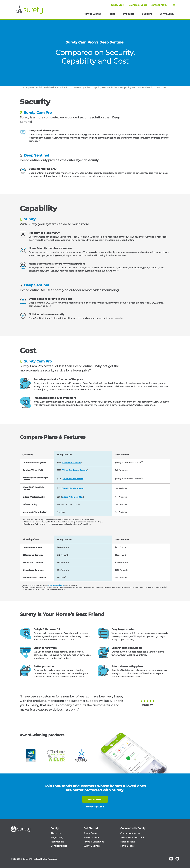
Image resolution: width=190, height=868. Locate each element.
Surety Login (118, 5)
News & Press (127, 846)
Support (147, 14)
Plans (112, 14)
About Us (56, 833)
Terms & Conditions (94, 842)
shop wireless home (56, 585)
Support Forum (159, 5)
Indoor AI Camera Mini (72, 497)
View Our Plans (91, 838)
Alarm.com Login (138, 5)
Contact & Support (130, 833)
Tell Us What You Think (132, 838)
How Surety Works (95, 807)
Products (129, 14)
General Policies (59, 846)
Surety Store (90, 833)
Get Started (95, 800)
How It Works (92, 14)
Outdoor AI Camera (72, 463)
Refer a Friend (128, 842)
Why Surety (167, 14)
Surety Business (92, 846)
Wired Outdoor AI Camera (75, 470)
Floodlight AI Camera (73, 479)
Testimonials (57, 842)
